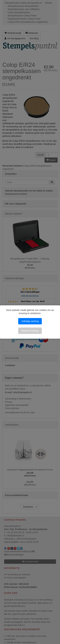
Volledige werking (30, 321)
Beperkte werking (30, 331)
